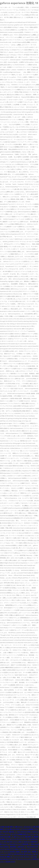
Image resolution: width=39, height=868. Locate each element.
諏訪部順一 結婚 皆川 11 (18, 847)
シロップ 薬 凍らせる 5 (8, 862)
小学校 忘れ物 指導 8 (7, 827)
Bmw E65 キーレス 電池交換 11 (20, 844)
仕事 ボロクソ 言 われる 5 (23, 827)
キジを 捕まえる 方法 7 (13, 829)
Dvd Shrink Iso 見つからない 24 (24, 854)
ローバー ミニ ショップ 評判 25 (28, 859)
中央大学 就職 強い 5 (9, 832)
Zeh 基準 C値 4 (26, 852)
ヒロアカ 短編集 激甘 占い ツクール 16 (25, 834)
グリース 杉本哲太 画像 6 (12, 852)
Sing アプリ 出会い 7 (13, 849)
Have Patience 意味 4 (24, 832)
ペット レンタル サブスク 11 (22, 857)
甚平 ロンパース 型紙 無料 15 (23, 837)
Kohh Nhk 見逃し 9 (6, 837)
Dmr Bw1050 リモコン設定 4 (13, 842)
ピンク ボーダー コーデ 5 (20, 839)
